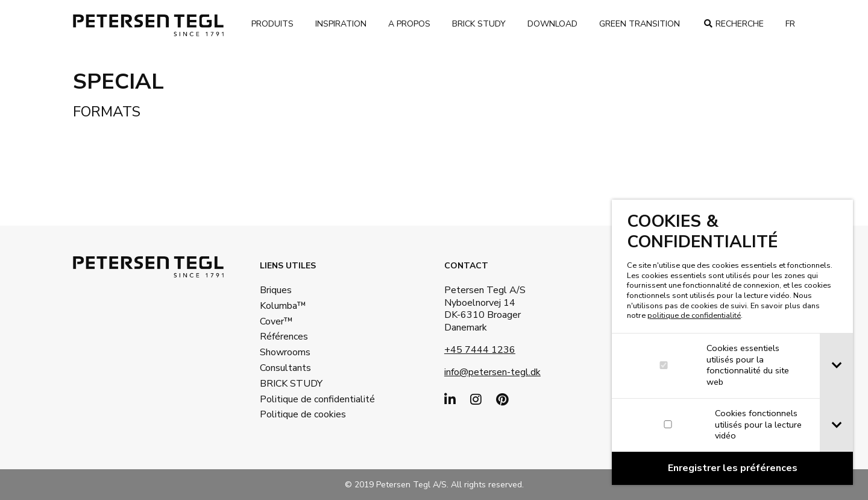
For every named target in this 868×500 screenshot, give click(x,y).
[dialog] (732, 342)
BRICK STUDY (291, 384)
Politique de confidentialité (299, 399)
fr (790, 24)
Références (284, 337)
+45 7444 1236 (480, 350)
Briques (276, 290)
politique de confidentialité (694, 315)
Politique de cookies (299, 414)
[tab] (836, 366)
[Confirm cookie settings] (732, 468)
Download (552, 24)
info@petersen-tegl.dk (492, 372)
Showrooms (285, 352)
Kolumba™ (283, 306)
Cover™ (276, 321)
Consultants (285, 368)
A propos (409, 24)
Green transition (640, 24)
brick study (479, 24)
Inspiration (341, 24)
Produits (272, 24)
